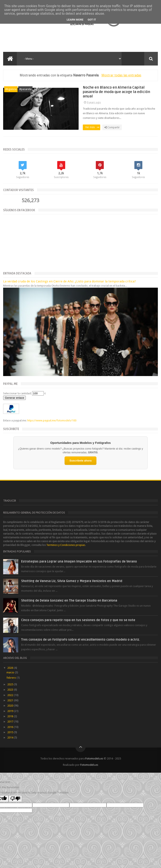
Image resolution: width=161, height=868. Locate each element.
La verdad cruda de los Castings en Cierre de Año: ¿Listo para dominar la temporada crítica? (69, 281)
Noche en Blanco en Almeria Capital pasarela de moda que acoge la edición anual (116, 92)
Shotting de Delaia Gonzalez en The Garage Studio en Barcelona (69, 601)
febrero (12, 678)
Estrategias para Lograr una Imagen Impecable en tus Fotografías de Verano (79, 561)
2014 (11, 738)
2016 (11, 727)
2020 (11, 706)
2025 (11, 684)
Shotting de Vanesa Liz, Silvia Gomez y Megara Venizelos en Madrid (72, 581)
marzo (11, 672)
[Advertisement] (53, 39)
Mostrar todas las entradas (121, 75)
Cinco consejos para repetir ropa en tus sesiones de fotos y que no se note (78, 620)
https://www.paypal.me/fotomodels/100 (52, 420)
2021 (11, 700)
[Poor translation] (15, 799)
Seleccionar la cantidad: (17, 393)
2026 (11, 668)
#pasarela (25, 89)
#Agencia (11, 89)
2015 (11, 732)
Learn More (75, 20)
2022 (11, 695)
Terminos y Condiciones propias (66, 545)
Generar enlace (14, 398)
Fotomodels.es (94, 759)
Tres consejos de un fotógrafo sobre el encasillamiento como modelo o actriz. (81, 640)
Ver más (92, 127)
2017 (11, 722)
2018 (11, 716)
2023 (11, 690)
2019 (11, 711)
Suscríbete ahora (80, 461)
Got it (92, 20)
